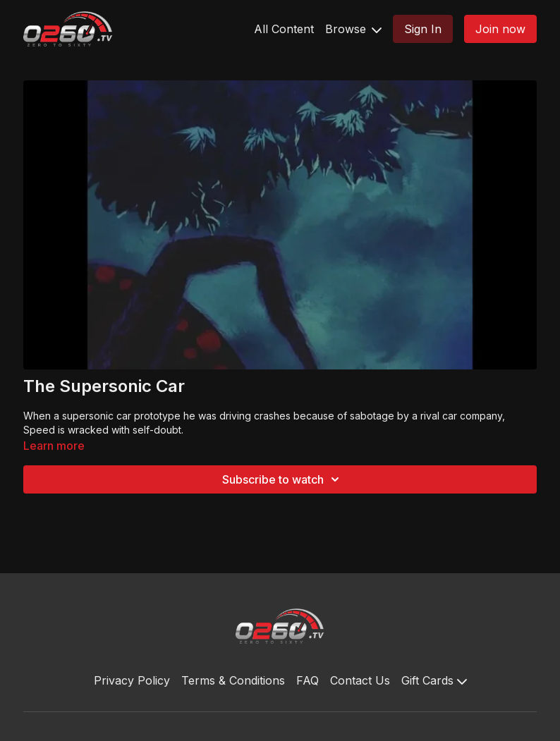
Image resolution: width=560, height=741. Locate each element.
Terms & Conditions (233, 680)
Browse (353, 29)
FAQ (308, 680)
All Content (284, 29)
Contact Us (360, 680)
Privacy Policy (132, 680)
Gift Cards (434, 680)
